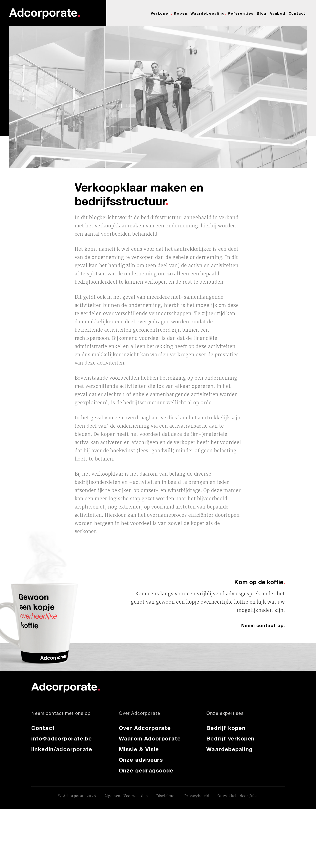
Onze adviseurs (141, 760)
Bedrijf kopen (226, 728)
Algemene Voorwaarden (126, 796)
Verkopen (161, 13)
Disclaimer (166, 796)
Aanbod (277, 13)
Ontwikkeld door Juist (238, 796)
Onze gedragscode (146, 770)
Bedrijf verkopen (230, 738)
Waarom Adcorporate (150, 738)
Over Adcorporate (145, 728)
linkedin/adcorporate (62, 749)
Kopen (181, 13)
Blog (262, 13)
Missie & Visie (139, 749)
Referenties (241, 13)
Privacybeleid (197, 796)
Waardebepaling (208, 13)
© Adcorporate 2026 (77, 796)
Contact (297, 13)
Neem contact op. (263, 625)
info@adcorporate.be (62, 738)
